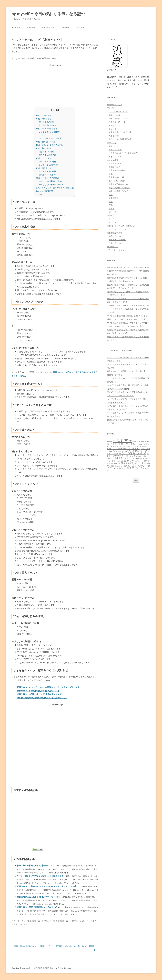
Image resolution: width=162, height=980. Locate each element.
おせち (112, 219)
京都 (111, 205)
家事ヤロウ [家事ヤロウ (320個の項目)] (128, 461)
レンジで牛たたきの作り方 (50, 138)
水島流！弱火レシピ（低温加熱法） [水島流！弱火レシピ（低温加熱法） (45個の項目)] (121, 466)
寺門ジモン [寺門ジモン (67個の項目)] (139, 461)
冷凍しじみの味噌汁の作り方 (51, 184)
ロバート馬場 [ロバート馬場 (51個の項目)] (142, 456)
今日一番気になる (115, 104)
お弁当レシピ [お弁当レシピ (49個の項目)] (136, 442)
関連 (41, 194)
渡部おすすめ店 (115, 163)
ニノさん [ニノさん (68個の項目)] (113, 451)
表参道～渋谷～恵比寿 (118, 184)
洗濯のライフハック (117, 243)
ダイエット (80, 27)
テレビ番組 (16, 27)
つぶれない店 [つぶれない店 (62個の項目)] (143, 444)
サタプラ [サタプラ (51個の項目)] (110, 449)
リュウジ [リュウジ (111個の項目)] (133, 456)
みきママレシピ (115, 156)
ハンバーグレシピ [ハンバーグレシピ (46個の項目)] (122, 451)
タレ (44, 135)
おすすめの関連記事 (44, 191)
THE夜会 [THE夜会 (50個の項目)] (110, 442)
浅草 (111, 195)
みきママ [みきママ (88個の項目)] (118, 446)
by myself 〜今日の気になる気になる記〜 (48, 14)
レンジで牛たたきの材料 (49, 132)
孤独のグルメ (114, 125)
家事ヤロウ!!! (38, 921)
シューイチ (113, 129)
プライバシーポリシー (117, 250)
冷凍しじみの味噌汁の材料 (50, 181)
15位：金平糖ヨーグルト (47, 142)
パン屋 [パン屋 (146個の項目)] (131, 451)
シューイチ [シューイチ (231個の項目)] (119, 448)
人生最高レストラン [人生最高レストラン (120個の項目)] (124, 458)
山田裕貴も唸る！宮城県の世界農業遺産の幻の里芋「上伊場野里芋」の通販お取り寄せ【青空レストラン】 (128, 309)
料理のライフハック (117, 236)
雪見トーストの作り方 (48, 175)
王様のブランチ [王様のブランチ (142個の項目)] (140, 466)
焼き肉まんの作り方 (47, 155)
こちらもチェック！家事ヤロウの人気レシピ (55, 188)
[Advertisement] (55, 85)
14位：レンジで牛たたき (47, 129)
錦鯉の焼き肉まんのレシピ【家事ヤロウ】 (36, 897)
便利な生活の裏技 (115, 233)
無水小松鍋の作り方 (47, 125)
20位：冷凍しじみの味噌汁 (48, 178)
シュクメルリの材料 (47, 161)
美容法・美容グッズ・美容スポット (122, 226)
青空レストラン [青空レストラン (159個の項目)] (137, 468)
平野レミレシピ (115, 149)
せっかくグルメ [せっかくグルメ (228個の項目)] (129, 444)
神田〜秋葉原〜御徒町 (118, 191)
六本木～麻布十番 (116, 177)
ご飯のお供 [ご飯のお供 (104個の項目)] (116, 444)
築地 (111, 174)
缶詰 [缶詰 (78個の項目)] (127, 468)
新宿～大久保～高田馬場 (119, 188)
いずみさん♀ (22, 924)
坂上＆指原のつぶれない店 (120, 132)
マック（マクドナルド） (118, 229)
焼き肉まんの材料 (46, 151)
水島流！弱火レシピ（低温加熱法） (124, 153)
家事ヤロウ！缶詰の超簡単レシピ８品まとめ (37, 907)
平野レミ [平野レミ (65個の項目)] (117, 463)
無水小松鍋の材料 (46, 122)
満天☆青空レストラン (118, 118)
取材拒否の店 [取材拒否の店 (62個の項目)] (138, 458)
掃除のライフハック (117, 240)
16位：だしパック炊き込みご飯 (49, 145)
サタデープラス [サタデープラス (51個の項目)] (145, 446)
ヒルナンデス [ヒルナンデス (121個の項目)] (141, 451)
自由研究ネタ (113, 247)
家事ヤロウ (65, 921)
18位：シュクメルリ (45, 158)
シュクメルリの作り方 (48, 165)
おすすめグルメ (48, 27)
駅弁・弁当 (113, 212)
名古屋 (112, 208)
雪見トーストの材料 (47, 171)
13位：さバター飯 (44, 115)
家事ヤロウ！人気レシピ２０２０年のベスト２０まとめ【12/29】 (47, 886)
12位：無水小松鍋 (44, 119)
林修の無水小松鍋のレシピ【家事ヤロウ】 (36, 866)
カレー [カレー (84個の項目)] (125, 446)
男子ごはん (113, 146)
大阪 (111, 202)
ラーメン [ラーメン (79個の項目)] (125, 456)
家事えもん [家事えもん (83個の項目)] (116, 461)
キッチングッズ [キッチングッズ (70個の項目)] (134, 446)
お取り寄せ (65, 27)
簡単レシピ (31, 27)
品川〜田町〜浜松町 (117, 181)
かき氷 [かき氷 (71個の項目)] (144, 441)
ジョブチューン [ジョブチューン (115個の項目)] (133, 449)
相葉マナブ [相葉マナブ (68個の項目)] (121, 468)
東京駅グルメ (114, 167)
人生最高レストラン (117, 122)
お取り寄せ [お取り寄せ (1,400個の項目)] (122, 441)
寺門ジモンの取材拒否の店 (120, 139)
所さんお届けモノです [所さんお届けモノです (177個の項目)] (132, 463)
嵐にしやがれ (114, 115)
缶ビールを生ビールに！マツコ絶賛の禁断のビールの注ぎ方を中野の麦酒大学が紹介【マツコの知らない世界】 (128, 271)
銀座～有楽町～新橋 (117, 170)
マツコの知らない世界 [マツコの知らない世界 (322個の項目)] (132, 453)
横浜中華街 (113, 198)
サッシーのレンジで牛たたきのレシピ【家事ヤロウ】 (41, 876)
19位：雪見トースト (45, 168)
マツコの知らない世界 (118, 111)
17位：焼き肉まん (44, 148)
